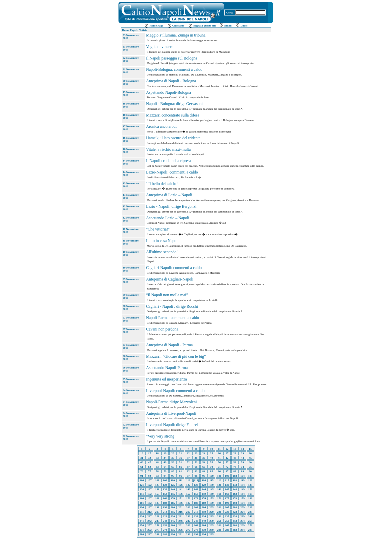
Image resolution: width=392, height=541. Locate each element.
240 (250, 516)
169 (165, 498)
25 (211, 453)
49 (165, 462)
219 (204, 512)
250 (212, 521)
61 (142, 467)
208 (235, 507)
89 (242, 471)
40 (211, 458)
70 (211, 467)
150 (250, 489)
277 (188, 530)
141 (181, 489)
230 (173, 516)
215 (173, 512)
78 (157, 471)
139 (165, 489)
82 (188, 471)
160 (212, 494)
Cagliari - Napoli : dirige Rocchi (172, 306)
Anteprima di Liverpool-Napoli (171, 413)
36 (180, 458)
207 (227, 507)
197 (150, 507)
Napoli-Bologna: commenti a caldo (174, 69)
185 (173, 503)
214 (165, 512)
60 (250, 462)
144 (204, 489)
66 (180, 467)
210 (250, 507)
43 (235, 458)
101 (219, 476)
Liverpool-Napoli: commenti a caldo (175, 391)
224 (243, 512)
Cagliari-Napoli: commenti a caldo (174, 268)
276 (181, 530)
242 (150, 521)
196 (142, 507)
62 (149, 467)
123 (157, 485)
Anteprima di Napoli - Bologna (171, 81)
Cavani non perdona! (163, 329)
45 (250, 458)
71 (219, 467)
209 (243, 507)
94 (165, 476)
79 (165, 471)
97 (188, 476)
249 (204, 521)
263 (196, 525)
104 (243, 476)
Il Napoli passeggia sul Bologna (171, 58)
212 (150, 512)
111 (180, 480)
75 (250, 467)
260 (173, 525)
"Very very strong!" (162, 436)
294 (204, 534)
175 (212, 498)
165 (250, 494)
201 (181, 507)
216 (181, 512)
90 (250, 471)
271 (142, 530)
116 (219, 480)
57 (227, 462)
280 (212, 530)
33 (157, 458)
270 (250, 525)
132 (227, 485)
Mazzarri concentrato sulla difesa (173, 115)
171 (181, 498)
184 (165, 503)
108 (157, 480)
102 (227, 476)
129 (204, 485)
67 (188, 467)
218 (196, 512)
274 (165, 530)
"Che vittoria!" (158, 229)
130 (212, 485)
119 (242, 480)
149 (243, 489)
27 (227, 453)
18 (157, 453)
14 (242, 449)
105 (250, 476)
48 (157, 462)
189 (204, 503)
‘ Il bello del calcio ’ (162, 184)
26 (219, 453)
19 (165, 453)
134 (243, 485)
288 (157, 534)
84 (204, 471)
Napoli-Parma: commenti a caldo (172, 318)
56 (219, 462)
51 (180, 462)
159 (204, 494)
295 (212, 534)
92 (149, 476)
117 (227, 480)
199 (165, 507)
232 (188, 516)
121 (142, 485)
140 (173, 489)
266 (219, 525)
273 (157, 530)
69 (204, 467)
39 (204, 458)
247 (188, 521)
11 (219, 449)
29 (242, 453)
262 (188, 525)
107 (150, 480)
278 (196, 530)
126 (181, 485)
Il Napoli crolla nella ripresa (168, 161)
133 (235, 485)
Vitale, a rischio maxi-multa (168, 149)
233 (196, 516)
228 (157, 516)
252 (227, 521)
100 (212, 476)
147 (227, 489)
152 (150, 494)
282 (227, 530)
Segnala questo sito (202, 25)
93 (157, 476)
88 (235, 471)
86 (219, 471)
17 (149, 453)
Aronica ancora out (161, 126)
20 (173, 453)
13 (235, 449)
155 (173, 494)
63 (157, 467)
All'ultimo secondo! (162, 252)
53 (196, 462)
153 (157, 494)
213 (157, 512)
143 (196, 489)
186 (181, 503)
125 (173, 485)
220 (212, 512)
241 (142, 521)
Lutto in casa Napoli (162, 241)
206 (219, 507)
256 (142, 525)
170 (173, 498)
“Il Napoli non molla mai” (167, 295)
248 (196, 521)
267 (227, 525)
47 (149, 462)
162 (227, 494)
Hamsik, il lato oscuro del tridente (173, 138)
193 (235, 503)
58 (235, 462)
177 (227, 498)
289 (165, 534)
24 (204, 453)
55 (211, 462)
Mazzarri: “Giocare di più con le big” (176, 356)
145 (212, 489)
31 (142, 458)
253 (235, 521)
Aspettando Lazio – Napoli (168, 218)
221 (219, 512)
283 (235, 530)
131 (219, 485)
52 (188, 462)
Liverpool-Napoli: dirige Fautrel (172, 425)
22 (188, 453)
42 (227, 458)
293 (196, 534)
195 (250, 503)
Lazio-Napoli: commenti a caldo (172, 172)
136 (142, 489)
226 (142, 516)
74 (242, 467)
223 (235, 512)
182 (150, 503)
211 (142, 512)
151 (142, 494)
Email (225, 25)
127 (188, 485)
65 (173, 467)
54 (204, 462)
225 (250, 512)
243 (157, 521)
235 (212, 516)
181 (142, 503)
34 (165, 458)
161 (219, 494)
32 (149, 458)
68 (196, 467)
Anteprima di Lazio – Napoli (169, 195)
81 (180, 471)
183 (157, 503)
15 (250, 449)
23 (196, 453)
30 (250, 453)
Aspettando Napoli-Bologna (168, 92)
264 (204, 525)
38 (196, 458)
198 (157, 507)
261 (181, 525)
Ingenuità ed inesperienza (166, 379)
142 (188, 489)
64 (165, 467)
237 (227, 516)
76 (142, 471)
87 (227, 471)
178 (235, 498)
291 (181, 534)
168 (157, 498)
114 (204, 480)
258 (157, 525)
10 (211, 449)
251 (219, 521)
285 (250, 530)
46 (142, 462)
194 (243, 503)
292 (188, 534)
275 (173, 530)
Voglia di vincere (160, 47)
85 (211, 471)
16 (142, 453)
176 (219, 498)
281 (219, 530)
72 (227, 467)
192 (227, 503)
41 (219, 458)
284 (243, 530)
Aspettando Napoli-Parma (167, 368)
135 (250, 485)
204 (204, 507)
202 (188, 507)
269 (243, 525)
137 (150, 489)
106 (142, 480)
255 (250, 521)
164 (243, 494)
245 (173, 521)
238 (235, 516)
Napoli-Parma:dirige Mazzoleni (171, 402)
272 (150, 530)
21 (180, 453)
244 (165, 521)
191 (219, 503)
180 (250, 498)
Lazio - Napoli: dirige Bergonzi (171, 206)
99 (204, 476)
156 (181, 494)
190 (212, 503)
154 (165, 494)
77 (149, 471)
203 (196, 507)
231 (181, 516)
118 (235, 480)
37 (188, 458)
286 (142, 534)
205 (212, 507)
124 (165, 485)
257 (150, 525)
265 (212, 525)
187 (188, 503)
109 (165, 480)
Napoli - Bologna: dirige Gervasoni (174, 104)
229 (165, 516)
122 (150, 485)
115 (211, 480)
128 (196, 485)
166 (142, 498)
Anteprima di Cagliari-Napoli (170, 279)
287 (150, 534)
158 (196, 494)
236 (219, 516)
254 (243, 521)
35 (173, 458)
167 (150, 498)
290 (173, 534)
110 (173, 480)
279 (204, 530)
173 (196, 498)
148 (235, 489)
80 (173, 471)
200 (173, 507)
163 (235, 494)
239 (243, 516)
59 (242, 462)
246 (181, 521)
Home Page (154, 25)
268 (235, 525)
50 (173, 462)
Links (241, 25)
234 (204, 516)
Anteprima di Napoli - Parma (169, 345)
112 (188, 480)
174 (204, 498)
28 (235, 453)
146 (219, 489)
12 (227, 449)
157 (188, 494)
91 (142, 476)
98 (196, 476)
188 (196, 503)
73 (235, 467)
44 (242, 458)
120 (250, 480)
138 (157, 489)
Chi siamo (176, 25)
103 (235, 476)
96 (180, 476)
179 (243, 498)
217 (188, 512)
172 (188, 498)
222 (227, 512)
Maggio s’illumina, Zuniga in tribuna (176, 35)
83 (196, 471)
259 (165, 525)
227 (150, 516)
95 (173, 476)
